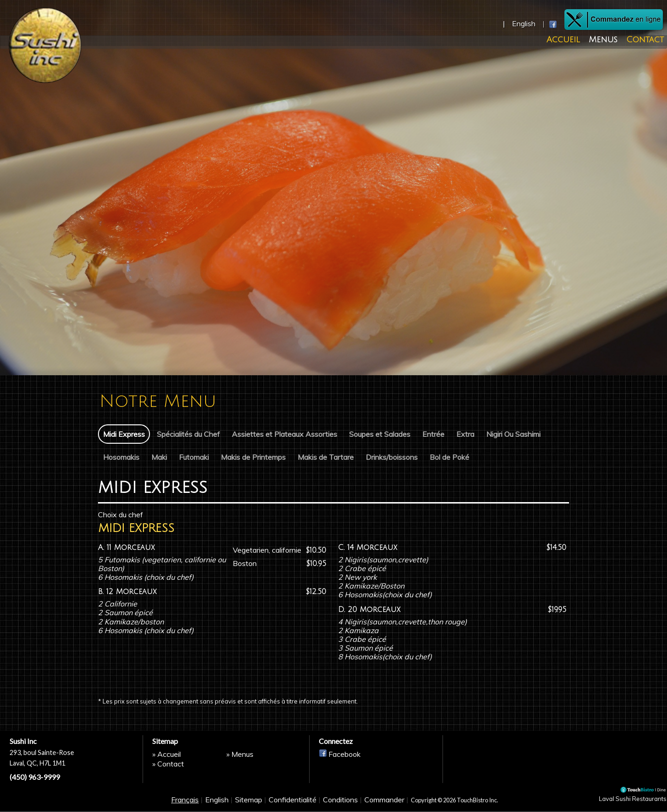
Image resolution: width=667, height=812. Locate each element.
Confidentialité (293, 804)
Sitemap (249, 804)
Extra (465, 434)
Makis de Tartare (326, 457)
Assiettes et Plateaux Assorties (285, 434)
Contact (645, 40)
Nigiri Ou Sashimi (513, 434)
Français (185, 804)
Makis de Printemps (253, 457)
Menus (609, 40)
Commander (384, 804)
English (217, 804)
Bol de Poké (449, 457)
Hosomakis (121, 457)
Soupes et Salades (380, 434)
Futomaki (194, 457)
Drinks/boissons (392, 457)
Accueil (575, 40)
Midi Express (124, 434)
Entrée (433, 434)
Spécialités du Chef (188, 434)
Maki (159, 457)
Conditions (340, 804)
